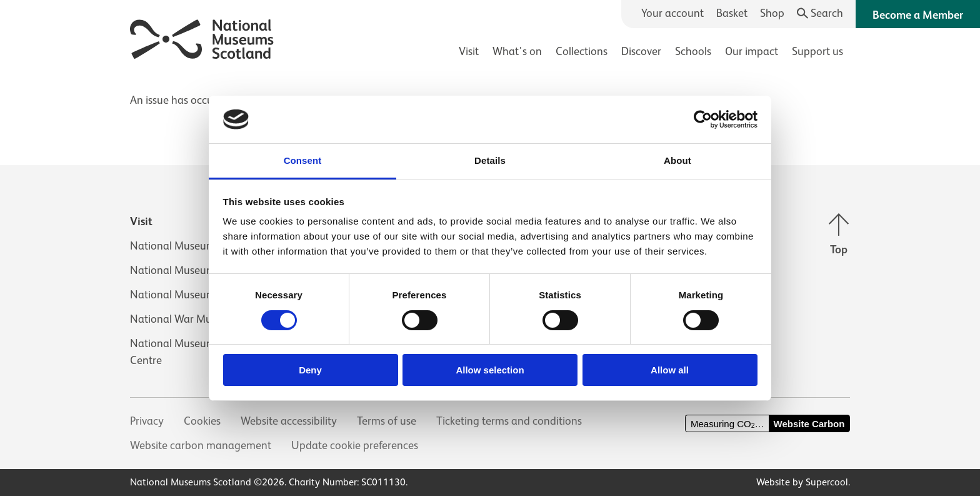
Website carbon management (201, 445)
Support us (817, 51)
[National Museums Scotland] (202, 37)
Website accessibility (289, 421)
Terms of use (387, 421)
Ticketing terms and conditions (509, 421)
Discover (641, 51)
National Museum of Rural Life (202, 295)
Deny (310, 370)
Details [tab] (490, 160)
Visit (469, 51)
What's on (517, 51)
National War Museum (184, 319)
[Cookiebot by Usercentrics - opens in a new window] (703, 119)
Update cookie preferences (355, 445)
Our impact (752, 51)
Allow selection (490, 370)
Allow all (670, 370)
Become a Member (918, 15)
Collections (582, 51)
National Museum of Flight (194, 270)
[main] (490, 94)
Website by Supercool (802, 482)
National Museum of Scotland (201, 246)
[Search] (820, 13)
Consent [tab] (303, 160)
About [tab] (677, 160)
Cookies (202, 421)
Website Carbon (809, 424)
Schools (693, 51)
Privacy (147, 421)
